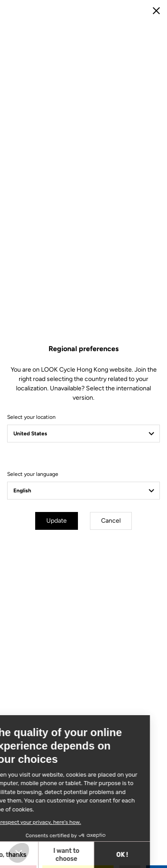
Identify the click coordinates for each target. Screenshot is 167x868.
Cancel (111, 521)
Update (57, 521)
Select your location (31, 417)
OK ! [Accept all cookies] (73, 855)
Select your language (33, 474)
